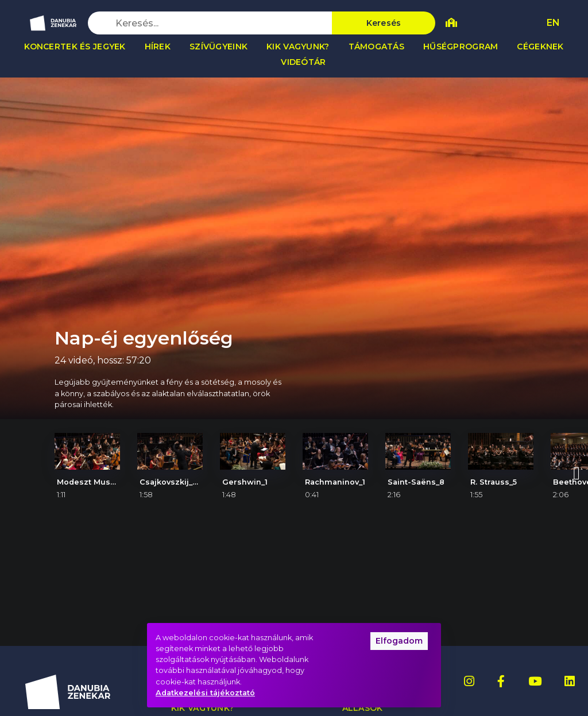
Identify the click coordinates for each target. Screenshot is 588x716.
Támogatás (377, 47)
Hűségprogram (461, 47)
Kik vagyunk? (298, 47)
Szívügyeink (218, 47)
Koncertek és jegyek (75, 47)
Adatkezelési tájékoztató (205, 693)
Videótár (303, 62)
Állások (363, 708)
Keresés (384, 23)
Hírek (158, 47)
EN (553, 23)
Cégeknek (540, 47)
